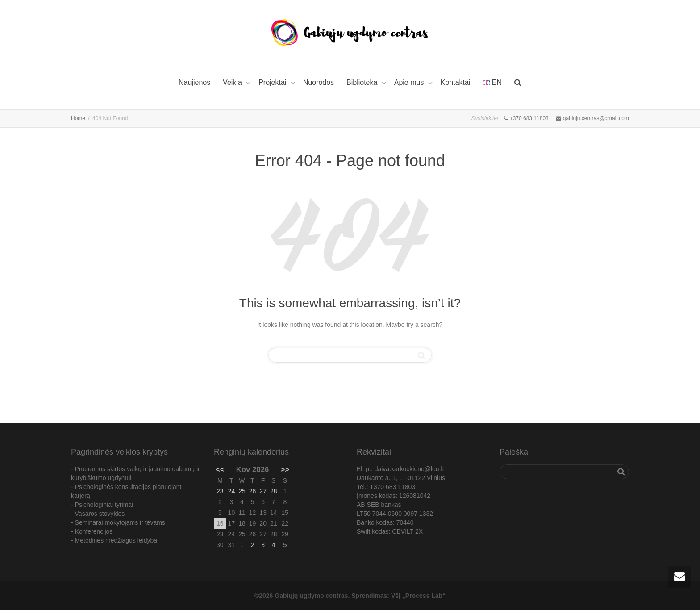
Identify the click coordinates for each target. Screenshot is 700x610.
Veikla (233, 82)
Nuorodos (319, 82)
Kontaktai (456, 82)
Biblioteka (363, 82)
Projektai (273, 82)
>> (285, 470)
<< (220, 470)
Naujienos (194, 82)
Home (78, 118)
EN (492, 82)
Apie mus (410, 82)
